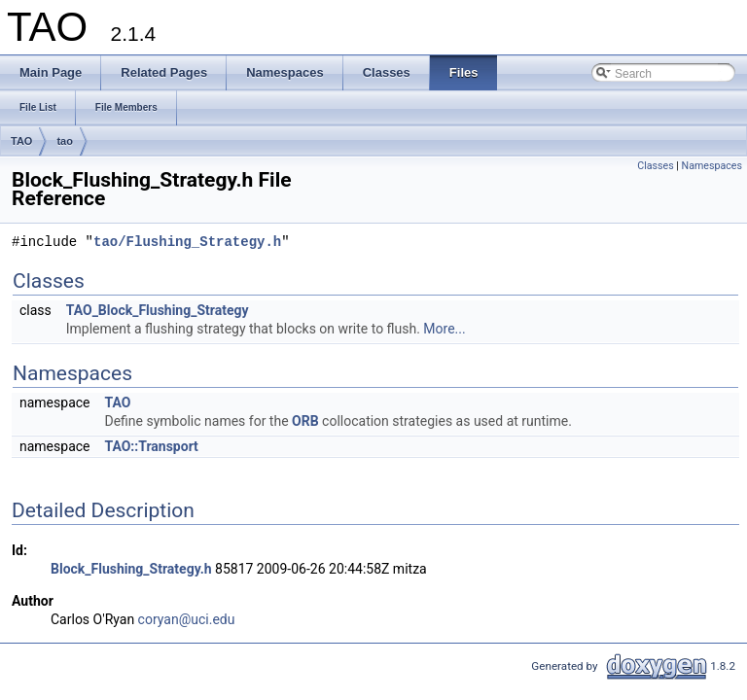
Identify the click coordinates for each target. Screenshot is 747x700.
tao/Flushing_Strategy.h (187, 243)
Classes (655, 166)
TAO (21, 141)
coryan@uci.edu (187, 619)
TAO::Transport (151, 446)
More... (444, 329)
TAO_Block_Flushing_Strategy (158, 310)
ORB (305, 421)
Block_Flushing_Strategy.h (131, 569)
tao (65, 141)
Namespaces (712, 166)
